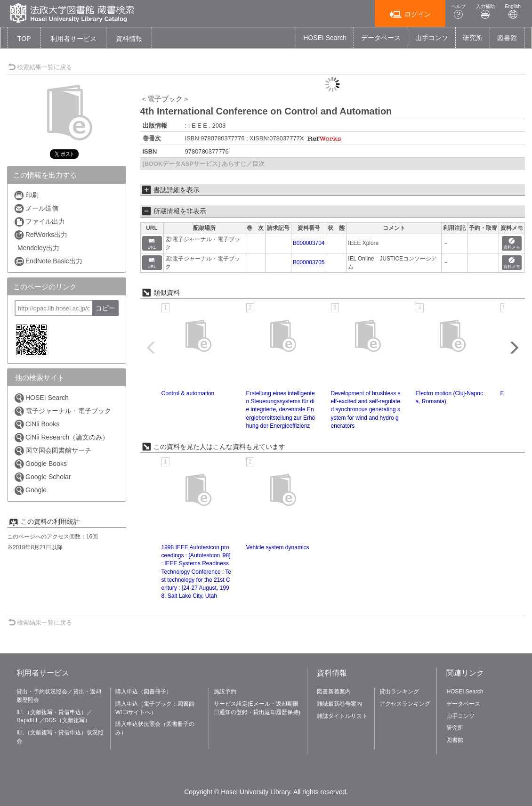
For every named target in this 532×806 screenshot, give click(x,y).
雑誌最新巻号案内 (339, 704)
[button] (73, 39)
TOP (24, 39)
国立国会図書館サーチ (52, 451)
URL (152, 244)
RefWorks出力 (40, 235)
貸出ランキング (399, 692)
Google (30, 490)
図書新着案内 (334, 692)
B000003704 (309, 243)
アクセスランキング (405, 704)
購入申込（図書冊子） (144, 692)
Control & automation (188, 393)
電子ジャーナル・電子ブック (62, 411)
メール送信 (36, 208)
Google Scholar (42, 477)
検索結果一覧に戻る (40, 67)
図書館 (507, 38)
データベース (381, 38)
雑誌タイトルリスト (342, 716)
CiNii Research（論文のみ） (61, 437)
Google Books (40, 464)
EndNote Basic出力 (48, 261)
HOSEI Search (325, 38)
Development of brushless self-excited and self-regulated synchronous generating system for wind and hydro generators (366, 410)
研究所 (473, 38)
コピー (105, 308)
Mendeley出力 (38, 248)
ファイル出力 (39, 222)
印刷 (26, 195)
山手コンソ (432, 38)
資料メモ (512, 244)
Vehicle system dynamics (278, 547)
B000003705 (309, 262)
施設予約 (225, 692)
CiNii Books (36, 424)
